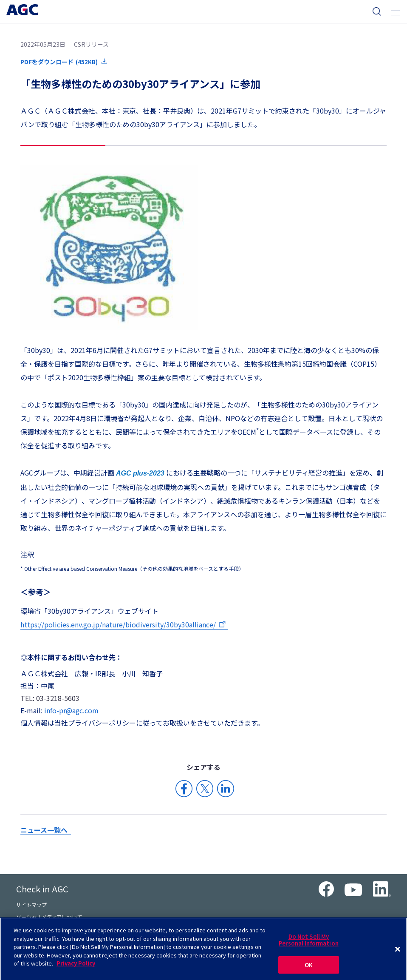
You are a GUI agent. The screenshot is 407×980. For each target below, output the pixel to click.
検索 (377, 11)
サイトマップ (31, 905)
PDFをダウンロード (59, 62)
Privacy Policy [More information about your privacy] (76, 967)
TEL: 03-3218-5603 (50, 698)
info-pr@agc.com (71, 710)
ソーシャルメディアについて (49, 917)
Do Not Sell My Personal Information (309, 944)
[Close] (398, 954)
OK (309, 969)
